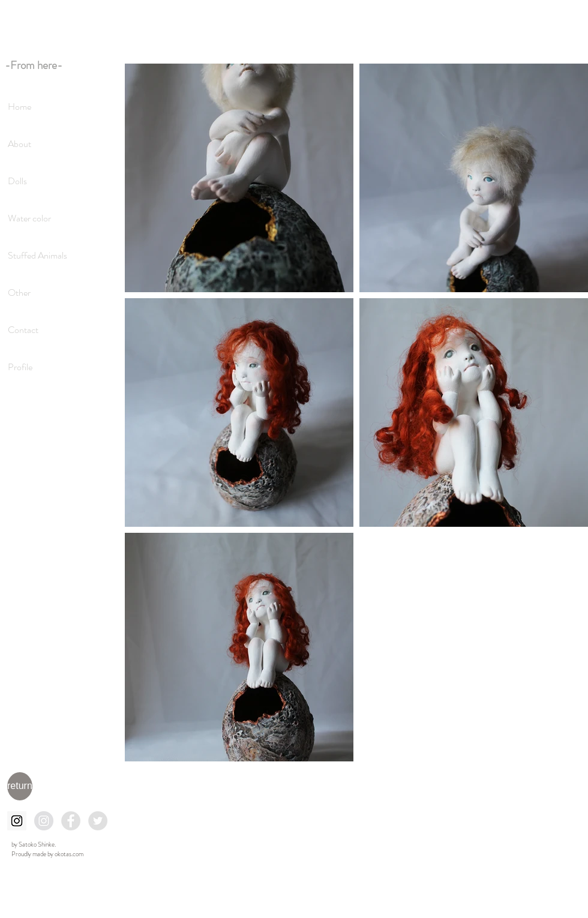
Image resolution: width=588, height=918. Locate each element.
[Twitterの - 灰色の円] (98, 821)
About (19, 144)
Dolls (17, 181)
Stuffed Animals (37, 255)
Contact (23, 330)
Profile (20, 367)
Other (19, 292)
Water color (29, 218)
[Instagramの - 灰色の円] (44, 821)
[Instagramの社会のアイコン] (17, 821)
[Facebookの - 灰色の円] (71, 821)
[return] (20, 786)
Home (19, 106)
